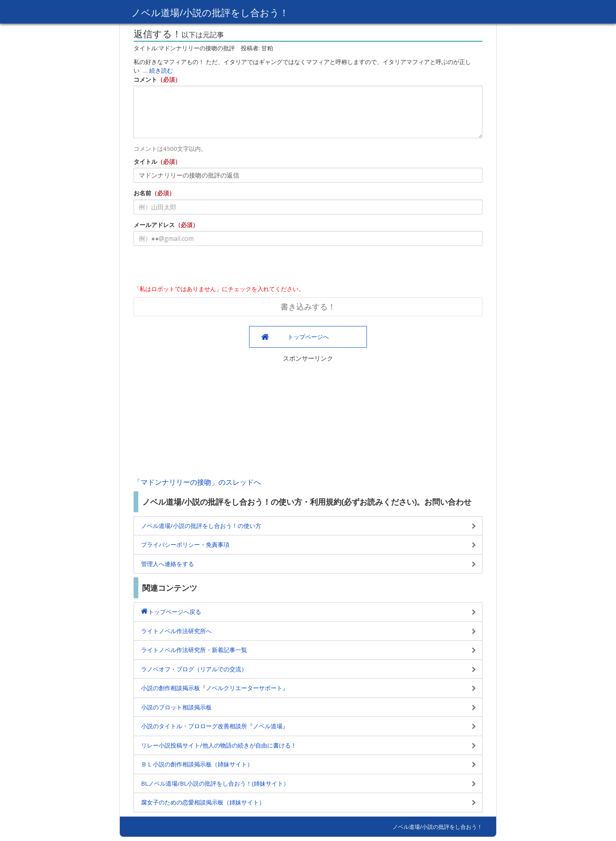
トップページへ (308, 337)
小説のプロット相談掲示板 (176, 707)
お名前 (142, 193)
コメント (145, 79)
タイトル (145, 161)
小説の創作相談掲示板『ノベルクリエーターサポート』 (215, 688)
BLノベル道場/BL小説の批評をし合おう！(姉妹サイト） (215, 783)
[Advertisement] (308, 418)
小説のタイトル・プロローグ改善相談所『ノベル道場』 (215, 726)
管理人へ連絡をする (168, 564)
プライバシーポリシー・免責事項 (185, 544)
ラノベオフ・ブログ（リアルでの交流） (194, 669)
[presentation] (193, 267)
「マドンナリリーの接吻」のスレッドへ (197, 482)
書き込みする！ (308, 307)
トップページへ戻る (175, 612)
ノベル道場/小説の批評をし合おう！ (210, 12)
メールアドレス (154, 225)
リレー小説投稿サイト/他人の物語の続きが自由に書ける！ (219, 745)
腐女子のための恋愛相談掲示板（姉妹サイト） (203, 802)
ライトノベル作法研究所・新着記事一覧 (194, 650)
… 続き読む (158, 70)
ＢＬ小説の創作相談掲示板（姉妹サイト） (197, 764)
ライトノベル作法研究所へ (176, 631)
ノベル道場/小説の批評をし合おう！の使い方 (201, 526)
